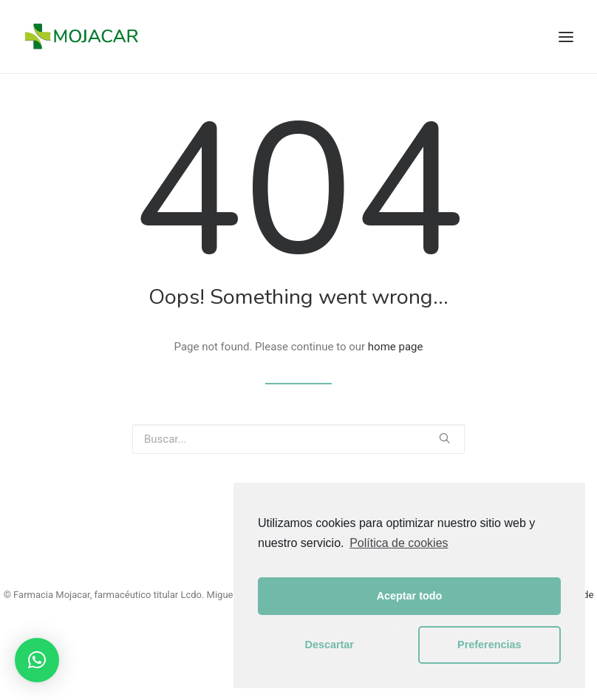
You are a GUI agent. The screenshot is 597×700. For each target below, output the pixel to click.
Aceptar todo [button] (410, 596)
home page (396, 347)
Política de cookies (399, 543)
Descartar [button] (330, 645)
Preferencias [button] (489, 645)
